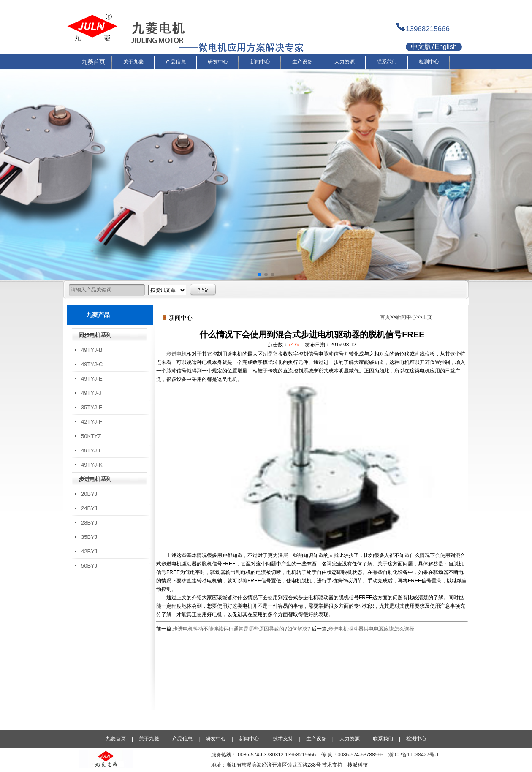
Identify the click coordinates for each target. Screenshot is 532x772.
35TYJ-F (92, 407)
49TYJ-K (92, 465)
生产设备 (316, 739)
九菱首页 (116, 739)
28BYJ (89, 523)
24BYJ (89, 508)
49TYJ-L (91, 450)
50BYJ (89, 566)
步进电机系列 (95, 479)
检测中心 (416, 739)
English (445, 47)
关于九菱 (149, 739)
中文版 (421, 47)
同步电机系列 (95, 335)
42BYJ (89, 551)
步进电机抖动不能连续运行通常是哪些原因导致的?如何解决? (241, 629)
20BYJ (89, 494)
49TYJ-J (91, 393)
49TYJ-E (92, 379)
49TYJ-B (92, 350)
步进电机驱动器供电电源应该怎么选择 (371, 629)
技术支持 (283, 739)
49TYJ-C (92, 364)
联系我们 (383, 739)
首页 (385, 317)
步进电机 (176, 354)
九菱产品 (98, 315)
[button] (259, 275)
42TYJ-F (92, 422)
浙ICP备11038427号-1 (414, 755)
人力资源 (350, 739)
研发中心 (216, 739)
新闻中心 (406, 317)
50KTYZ (91, 436)
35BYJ (89, 537)
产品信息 (182, 739)
